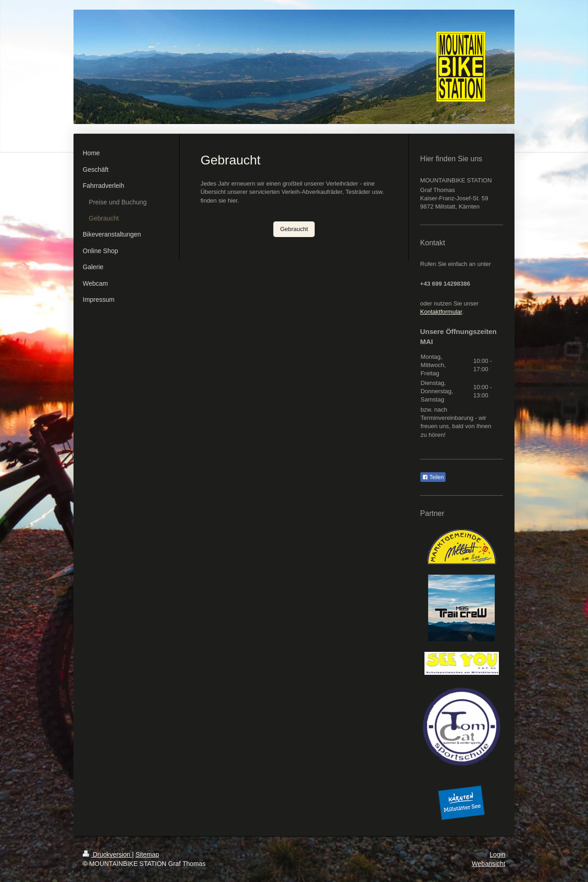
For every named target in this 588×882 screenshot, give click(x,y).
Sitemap (147, 854)
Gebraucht (294, 229)
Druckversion (107, 854)
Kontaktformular (441, 312)
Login (498, 854)
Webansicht (489, 864)
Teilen (433, 477)
